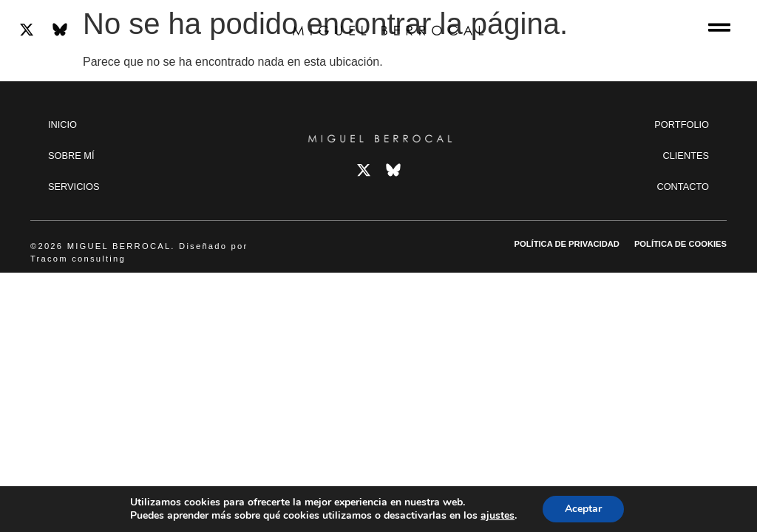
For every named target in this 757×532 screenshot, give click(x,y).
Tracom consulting (78, 259)
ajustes (498, 516)
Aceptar (583, 509)
